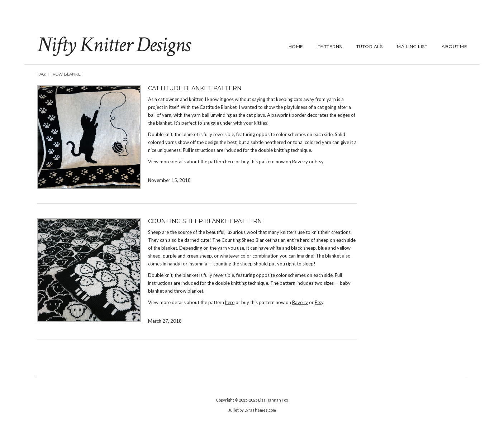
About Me (454, 46)
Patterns (330, 46)
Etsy (319, 162)
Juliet (234, 410)
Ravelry (300, 162)
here (230, 162)
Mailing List (412, 46)
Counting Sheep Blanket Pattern (205, 221)
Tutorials (370, 46)
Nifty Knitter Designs (113, 45)
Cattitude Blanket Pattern (195, 88)
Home (296, 46)
